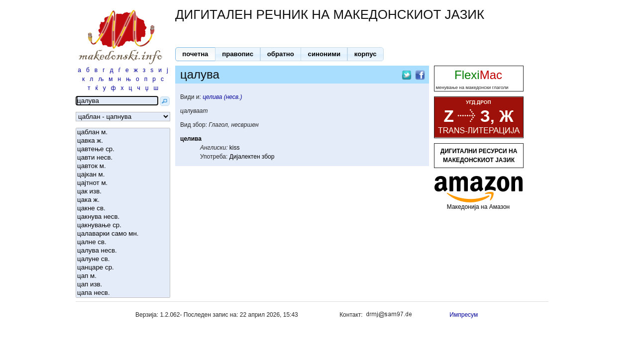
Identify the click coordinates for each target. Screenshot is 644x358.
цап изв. (123, 285)
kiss (235, 148)
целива (191, 139)
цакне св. (123, 209)
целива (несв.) (222, 97)
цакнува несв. (123, 217)
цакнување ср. (123, 225)
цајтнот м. (123, 183)
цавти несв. (123, 158)
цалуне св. (123, 259)
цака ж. (123, 200)
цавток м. (123, 166)
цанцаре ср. (123, 268)
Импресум (464, 315)
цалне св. (123, 242)
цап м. (123, 276)
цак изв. (123, 192)
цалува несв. (123, 251)
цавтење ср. (123, 149)
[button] (195, 54)
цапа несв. (123, 293)
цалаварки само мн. (123, 234)
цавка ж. (123, 141)
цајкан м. (123, 175)
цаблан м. (123, 133)
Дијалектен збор (252, 157)
